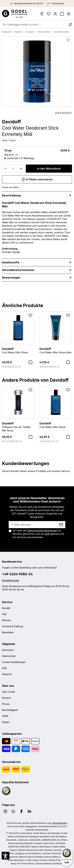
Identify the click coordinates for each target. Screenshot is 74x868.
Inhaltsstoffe (11, 262)
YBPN (5, 716)
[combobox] (33, 24)
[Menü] (69, 14)
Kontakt (6, 608)
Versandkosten (60, 823)
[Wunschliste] (49, 14)
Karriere (6, 698)
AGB (47, 534)
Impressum (8, 650)
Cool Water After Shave (18, 350)
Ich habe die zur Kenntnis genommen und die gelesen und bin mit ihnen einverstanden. (38, 534)
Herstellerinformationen (18, 270)
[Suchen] (70, 24)
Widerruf (7, 674)
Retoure (6, 620)
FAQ (4, 614)
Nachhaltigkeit (10, 710)
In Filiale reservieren (37, 179)
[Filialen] (42, 14)
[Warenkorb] (62, 14)
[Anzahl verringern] (6, 169)
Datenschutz (9, 656)
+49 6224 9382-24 (17, 574)
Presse (6, 704)
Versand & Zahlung (12, 626)
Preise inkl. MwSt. (11, 187)
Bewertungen (11, 278)
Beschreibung (11, 195)
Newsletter (8, 632)
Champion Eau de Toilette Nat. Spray (18, 427)
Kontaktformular (11, 580)
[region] (37, 72)
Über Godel (8, 692)
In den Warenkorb (49, 169)
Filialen (6, 722)
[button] (6, 856)
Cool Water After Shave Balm (56, 350)
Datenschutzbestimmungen (42, 530)
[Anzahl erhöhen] (21, 169)
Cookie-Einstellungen (14, 662)
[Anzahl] (13, 169)
